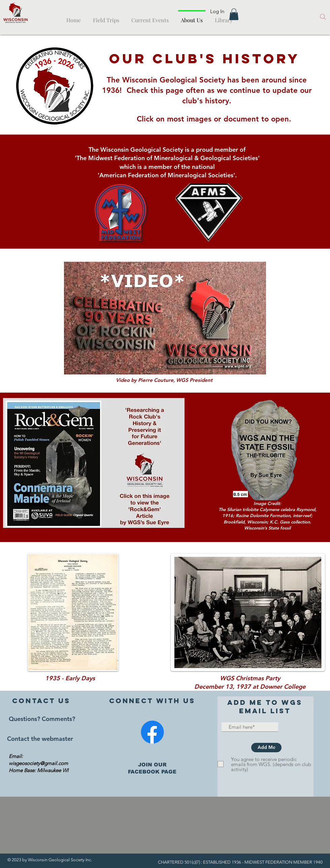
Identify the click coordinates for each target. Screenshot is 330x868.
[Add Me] (266, 748)
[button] (234, 14)
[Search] (323, 17)
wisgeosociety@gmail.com (38, 763)
